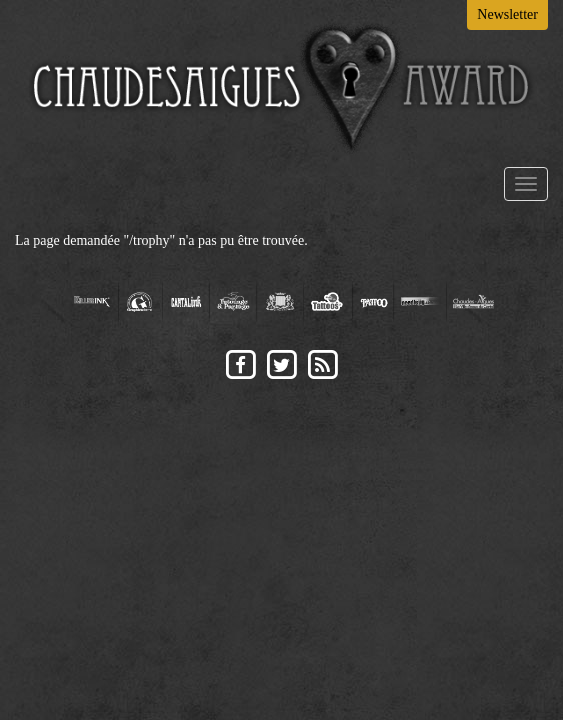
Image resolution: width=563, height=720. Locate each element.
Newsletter (507, 14)
